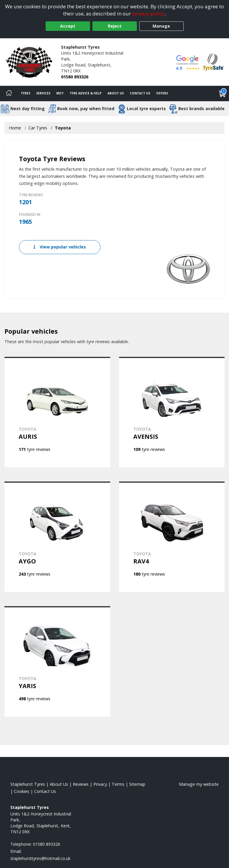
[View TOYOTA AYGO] (57, 537)
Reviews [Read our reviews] (81, 784)
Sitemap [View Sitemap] (137, 784)
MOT (60, 93)
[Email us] (40, 858)
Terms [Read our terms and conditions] (118, 784)
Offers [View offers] (162, 93)
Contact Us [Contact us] (140, 93)
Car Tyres (38, 128)
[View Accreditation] (214, 62)
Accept (68, 26)
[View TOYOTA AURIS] (57, 412)
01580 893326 (75, 77)
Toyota (63, 128)
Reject (115, 26)
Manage (161, 26)
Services (43, 93)
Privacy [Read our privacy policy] (100, 784)
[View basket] (222, 94)
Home (15, 128)
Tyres (25, 93)
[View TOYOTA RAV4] (172, 537)
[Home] (9, 94)
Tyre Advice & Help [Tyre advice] (86, 93)
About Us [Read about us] (59, 784)
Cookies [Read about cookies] (22, 791)
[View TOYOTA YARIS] (57, 661)
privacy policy (148, 14)
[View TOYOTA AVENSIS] (172, 412)
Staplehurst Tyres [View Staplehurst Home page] (28, 784)
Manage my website (199, 784)
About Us (116, 93)
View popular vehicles (60, 247)
